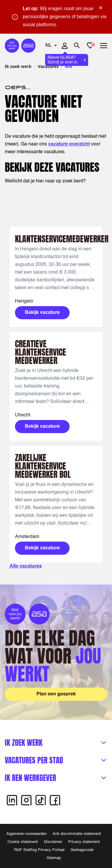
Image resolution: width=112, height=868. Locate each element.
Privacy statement (84, 842)
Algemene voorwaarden (26, 834)
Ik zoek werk (18, 66)
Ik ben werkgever (30, 778)
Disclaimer (53, 842)
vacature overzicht (69, 144)
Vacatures (48, 66)
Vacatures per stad (34, 760)
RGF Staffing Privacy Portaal (39, 850)
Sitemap (54, 858)
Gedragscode (82, 850)
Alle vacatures (26, 566)
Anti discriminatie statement (77, 834)
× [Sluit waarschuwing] (101, 8)
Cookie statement (23, 842)
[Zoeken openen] (77, 46)
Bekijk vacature (42, 313)
